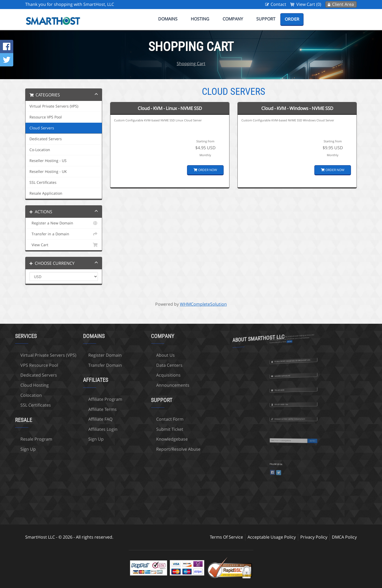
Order (292, 19)
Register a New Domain (64, 223)
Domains (168, 19)
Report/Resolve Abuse (155, 449)
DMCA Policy (344, 537)
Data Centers (146, 365)
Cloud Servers (42, 128)
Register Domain (81, 355)
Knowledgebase (148, 439)
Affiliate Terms (79, 409)
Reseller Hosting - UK (48, 172)
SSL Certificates (43, 182)
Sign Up (72, 439)
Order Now (205, 170)
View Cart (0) (309, 4)
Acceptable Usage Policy (272, 537)
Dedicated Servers (46, 139)
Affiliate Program (81, 399)
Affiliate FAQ (77, 419)
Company (233, 19)
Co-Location (40, 150)
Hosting (200, 19)
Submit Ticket (146, 429)
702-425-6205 (288, 378)
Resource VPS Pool (46, 117)
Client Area (343, 4)
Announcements (149, 385)
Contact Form (146, 419)
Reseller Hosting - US (48, 161)
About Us (142, 355)
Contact (278, 4)
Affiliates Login (79, 429)
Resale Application (46, 193)
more (292, 328)
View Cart (64, 245)
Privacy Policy (314, 537)
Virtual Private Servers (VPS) (54, 106)
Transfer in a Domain (64, 234)
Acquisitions (145, 375)
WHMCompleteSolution (203, 304)
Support (266, 19)
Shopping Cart (191, 63)
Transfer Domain (81, 365)
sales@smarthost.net (289, 363)
